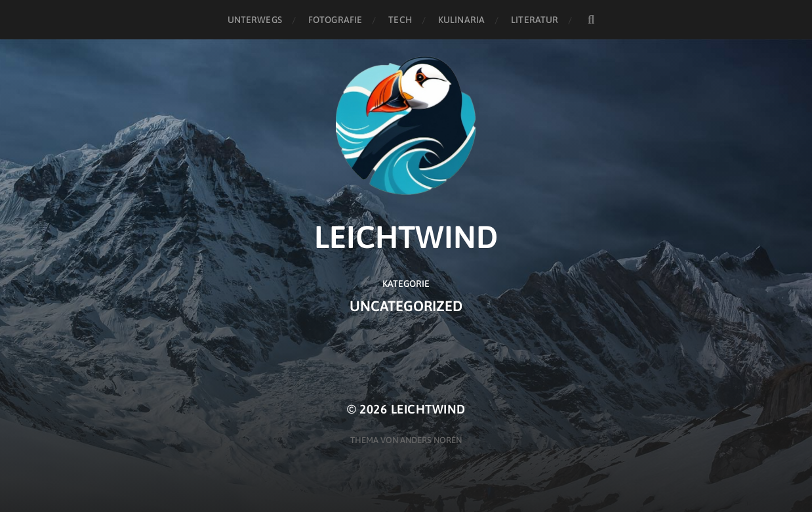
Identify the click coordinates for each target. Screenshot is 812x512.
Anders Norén (431, 440)
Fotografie (335, 20)
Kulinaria (461, 20)
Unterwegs (255, 20)
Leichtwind (428, 409)
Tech (400, 20)
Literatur (535, 20)
